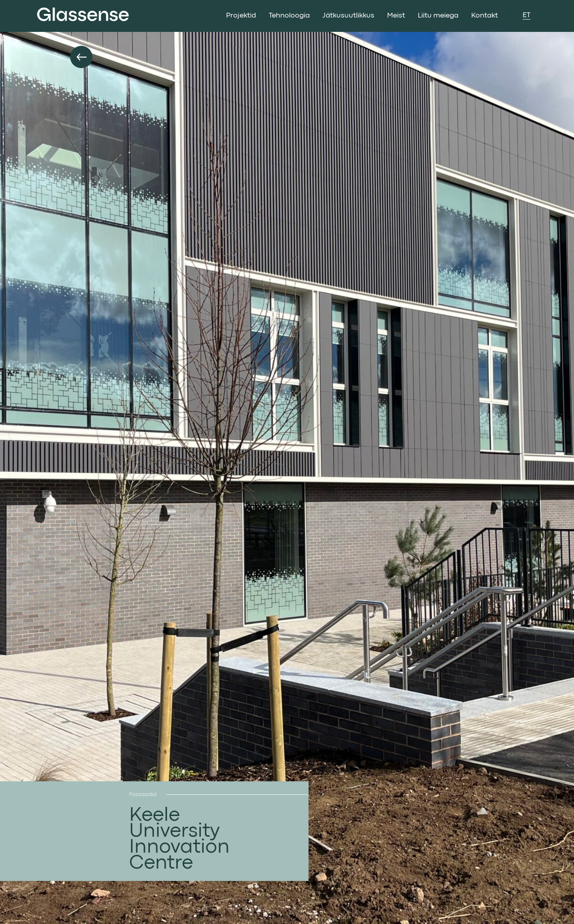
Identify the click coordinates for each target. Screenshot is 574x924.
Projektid (241, 16)
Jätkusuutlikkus (348, 16)
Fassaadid (143, 794)
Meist (396, 16)
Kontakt (485, 16)
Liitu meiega (438, 16)
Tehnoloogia (289, 16)
